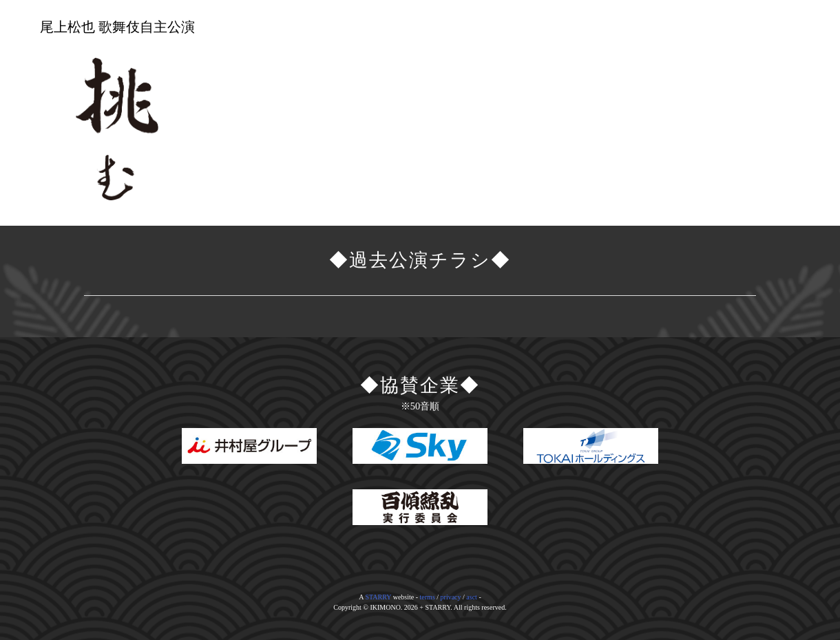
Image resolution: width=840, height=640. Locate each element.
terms (428, 597)
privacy (451, 597)
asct (472, 597)
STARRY (378, 597)
